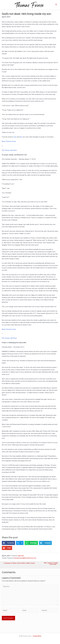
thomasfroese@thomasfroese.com (25, 559)
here (15, 138)
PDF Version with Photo (9, 151)
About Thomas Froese (9, 142)
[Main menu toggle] (56, 5)
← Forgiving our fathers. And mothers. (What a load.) (18, 564)
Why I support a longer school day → (51, 564)
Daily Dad (21, 556)
